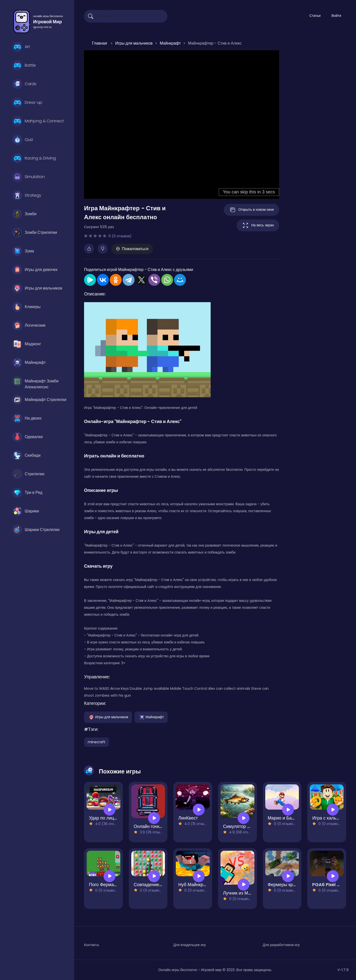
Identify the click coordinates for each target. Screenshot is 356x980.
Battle (24, 65)
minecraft (97, 742)
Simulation (29, 177)
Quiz (23, 140)
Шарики (26, 511)
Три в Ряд (27, 493)
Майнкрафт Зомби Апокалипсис (35, 382)
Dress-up (27, 103)
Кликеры (26, 307)
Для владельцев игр (189, 945)
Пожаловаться (132, 249)
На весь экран (258, 225)
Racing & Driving (34, 158)
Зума (23, 251)
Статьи (315, 16)
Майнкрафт (29, 363)
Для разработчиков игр (281, 945)
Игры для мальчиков (37, 288)
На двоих (27, 418)
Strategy (27, 195)
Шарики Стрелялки (36, 530)
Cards (24, 84)
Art (21, 47)
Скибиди (26, 455)
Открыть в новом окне (251, 210)
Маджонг (27, 344)
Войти (336, 16)
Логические (29, 325)
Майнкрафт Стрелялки (39, 400)
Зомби (24, 214)
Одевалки (28, 437)
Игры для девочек (35, 270)
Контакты (91, 945)
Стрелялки (28, 474)
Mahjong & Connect (38, 121)
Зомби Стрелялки (35, 233)
